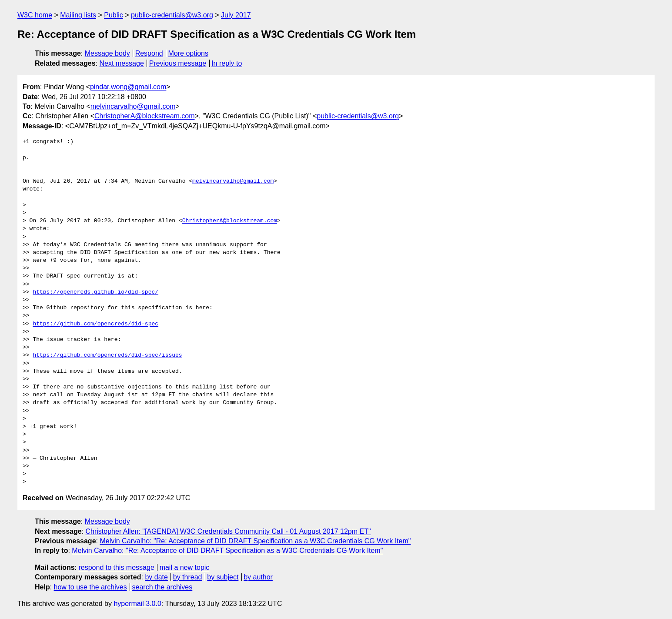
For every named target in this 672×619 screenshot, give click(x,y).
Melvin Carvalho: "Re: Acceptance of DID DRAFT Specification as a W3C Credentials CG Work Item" (255, 541)
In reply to (227, 63)
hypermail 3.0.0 (137, 604)
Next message (122, 63)
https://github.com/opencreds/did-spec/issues (107, 355)
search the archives (162, 587)
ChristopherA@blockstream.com (145, 116)
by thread (188, 577)
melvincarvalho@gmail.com (133, 106)
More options (189, 53)
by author (258, 577)
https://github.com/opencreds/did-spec (95, 324)
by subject (223, 577)
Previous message (178, 63)
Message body (107, 53)
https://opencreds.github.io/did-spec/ (95, 292)
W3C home (35, 15)
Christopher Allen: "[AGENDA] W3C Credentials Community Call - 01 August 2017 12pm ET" (228, 531)
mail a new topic (185, 567)
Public (114, 15)
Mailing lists (78, 15)
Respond (149, 53)
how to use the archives (90, 587)
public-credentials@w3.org (172, 15)
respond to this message (116, 567)
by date (156, 577)
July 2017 (236, 15)
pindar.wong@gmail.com (128, 87)
